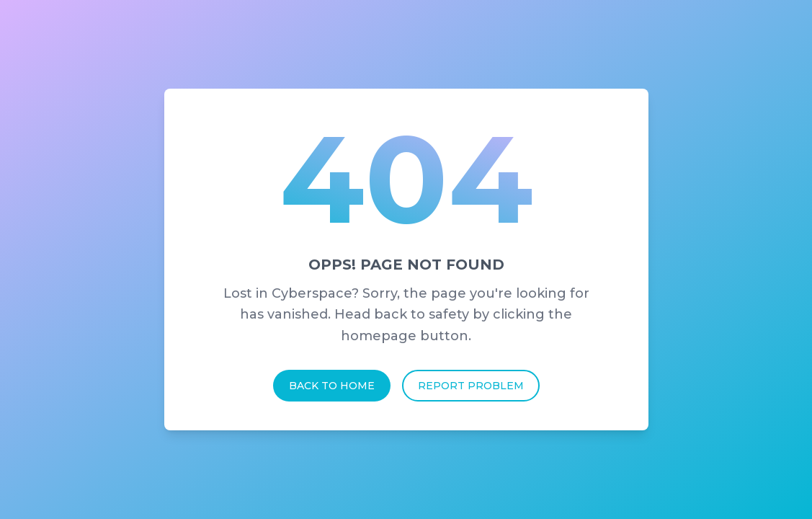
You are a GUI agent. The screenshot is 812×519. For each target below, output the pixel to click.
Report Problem (471, 386)
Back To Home (332, 386)
